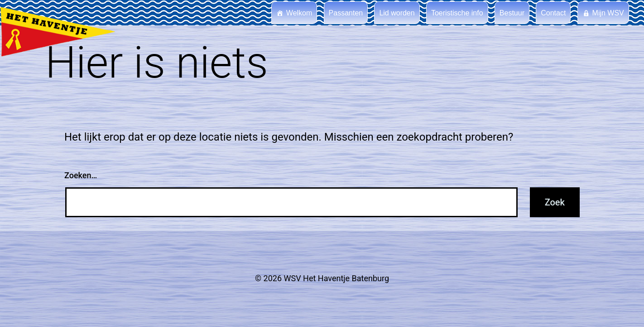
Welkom (299, 13)
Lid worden (397, 13)
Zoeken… (81, 175)
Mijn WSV (608, 13)
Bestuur (512, 13)
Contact (553, 13)
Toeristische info (457, 13)
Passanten (346, 13)
